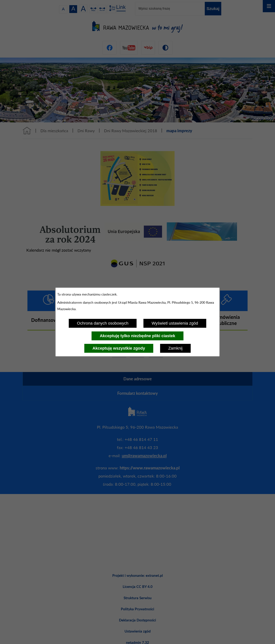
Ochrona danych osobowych (103, 323)
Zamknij (175, 348)
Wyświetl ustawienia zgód (175, 323)
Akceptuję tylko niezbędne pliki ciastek (137, 336)
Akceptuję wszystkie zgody (119, 348)
